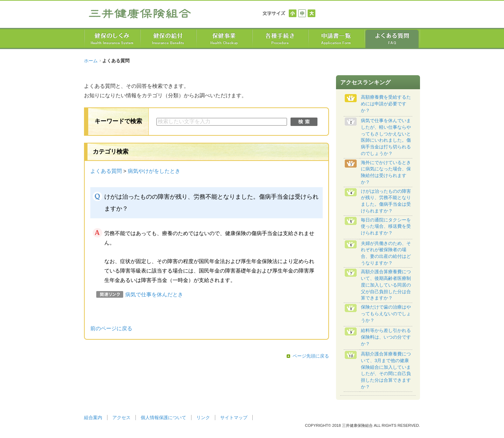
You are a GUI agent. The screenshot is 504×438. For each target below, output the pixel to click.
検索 (304, 122)
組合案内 (93, 418)
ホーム (91, 61)
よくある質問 (106, 171)
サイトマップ (234, 418)
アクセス (121, 418)
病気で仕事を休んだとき (154, 295)
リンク (203, 418)
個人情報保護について (163, 418)
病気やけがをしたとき (154, 171)
